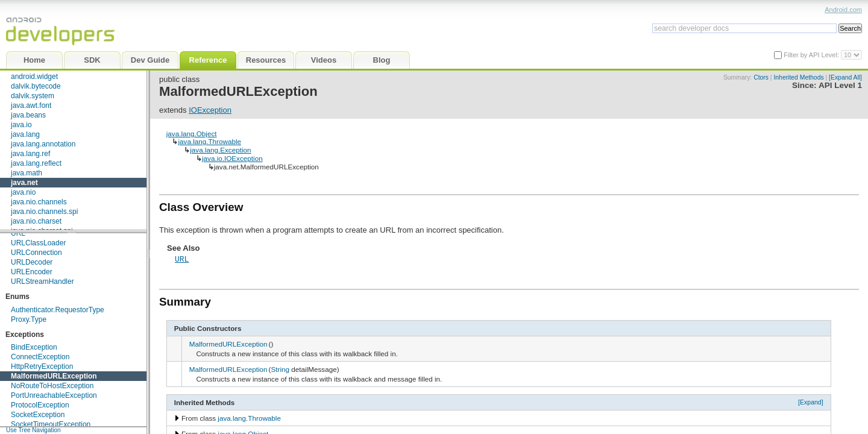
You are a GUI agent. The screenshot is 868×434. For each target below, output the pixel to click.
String (281, 369)
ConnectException (40, 357)
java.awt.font (31, 105)
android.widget (34, 77)
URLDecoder (32, 262)
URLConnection (36, 253)
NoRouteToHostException (52, 386)
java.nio (23, 192)
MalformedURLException (54, 376)
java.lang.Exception (220, 150)
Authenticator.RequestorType (58, 310)
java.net (24, 183)
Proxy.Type (29, 319)
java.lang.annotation (43, 144)
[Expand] (811, 402)
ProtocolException (40, 405)
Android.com (843, 10)
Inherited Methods (798, 77)
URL (18, 233)
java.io (21, 125)
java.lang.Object (192, 134)
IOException (210, 110)
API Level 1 (840, 85)
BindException (34, 347)
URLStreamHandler (42, 281)
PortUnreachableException (54, 395)
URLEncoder (32, 272)
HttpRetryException (42, 366)
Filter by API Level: (812, 55)
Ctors (761, 77)
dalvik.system (33, 96)
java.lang (25, 134)
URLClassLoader (38, 243)
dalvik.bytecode (36, 86)
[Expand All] (845, 77)
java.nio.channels (39, 202)
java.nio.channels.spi (44, 212)
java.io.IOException (232, 158)
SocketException (38, 415)
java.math (27, 173)
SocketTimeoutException (51, 424)
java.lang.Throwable (209, 141)
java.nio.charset (36, 221)
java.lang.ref (30, 154)
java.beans (28, 115)
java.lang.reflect (36, 163)
